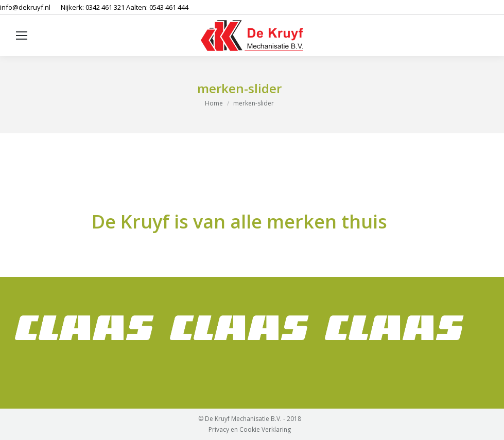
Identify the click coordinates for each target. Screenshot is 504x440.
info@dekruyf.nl (25, 7)
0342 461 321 (105, 7)
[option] (84, 328)
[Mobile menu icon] (22, 36)
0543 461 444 (169, 7)
